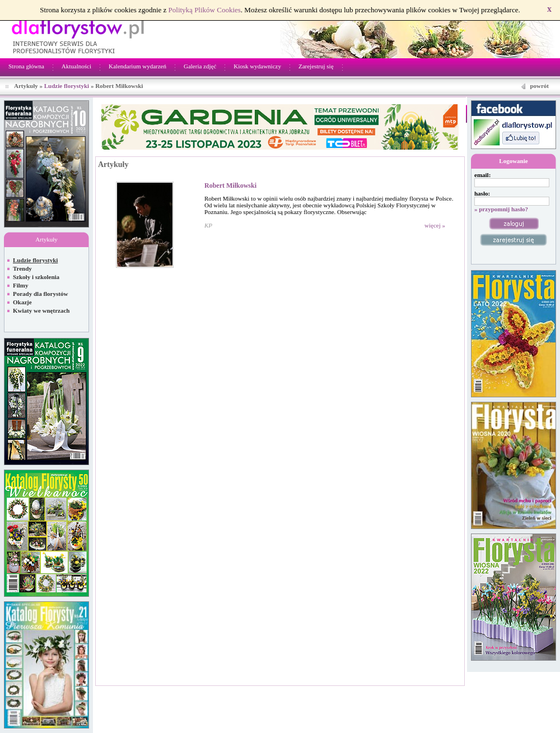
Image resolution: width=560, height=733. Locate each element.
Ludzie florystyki (67, 86)
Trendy (22, 268)
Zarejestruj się (316, 66)
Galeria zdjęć (200, 66)
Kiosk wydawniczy (257, 66)
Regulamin (514, 692)
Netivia (236, 692)
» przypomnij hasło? (501, 209)
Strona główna (26, 66)
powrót (539, 86)
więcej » (435, 225)
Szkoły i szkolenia (36, 277)
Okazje (22, 302)
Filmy (21, 285)
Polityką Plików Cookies (205, 10)
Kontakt (545, 692)
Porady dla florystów (40, 294)
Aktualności (76, 66)
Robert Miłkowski (230, 185)
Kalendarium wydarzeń (137, 66)
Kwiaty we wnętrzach (41, 310)
